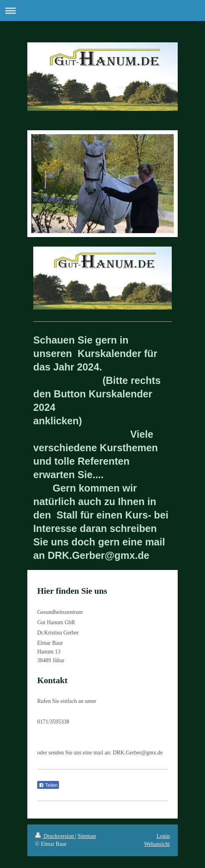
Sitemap (87, 836)
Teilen (48, 785)
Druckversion (55, 836)
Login (163, 836)
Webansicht (157, 844)
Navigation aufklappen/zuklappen (102, 10)
